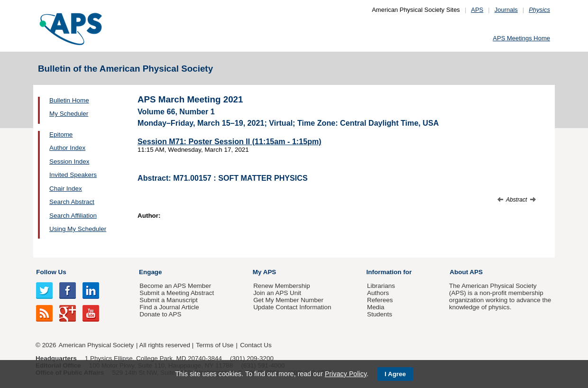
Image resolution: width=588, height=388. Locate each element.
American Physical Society (96, 345)
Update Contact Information (292, 307)
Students (380, 314)
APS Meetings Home (521, 38)
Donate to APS (160, 314)
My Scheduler (69, 114)
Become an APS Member (175, 286)
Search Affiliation (73, 216)
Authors (378, 293)
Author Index (67, 148)
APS (477, 10)
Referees (380, 300)
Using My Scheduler (78, 229)
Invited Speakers (73, 175)
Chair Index (66, 189)
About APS (466, 272)
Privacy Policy (346, 374)
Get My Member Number (288, 300)
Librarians (381, 286)
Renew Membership (282, 286)
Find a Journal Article (169, 307)
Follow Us (51, 272)
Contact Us (256, 345)
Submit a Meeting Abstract (177, 293)
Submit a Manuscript (168, 300)
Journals (506, 10)
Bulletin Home (69, 100)
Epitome (61, 134)
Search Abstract (72, 202)
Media (376, 307)
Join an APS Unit (277, 293)
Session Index (69, 162)
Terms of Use (215, 345)
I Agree (395, 374)
